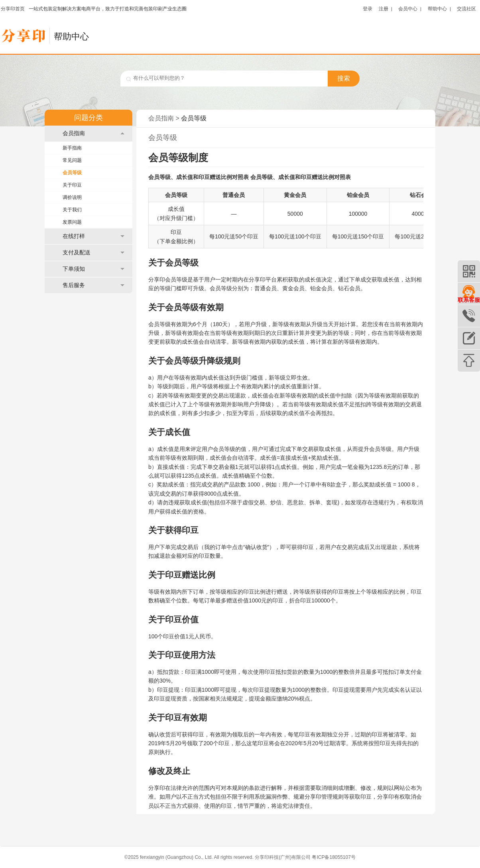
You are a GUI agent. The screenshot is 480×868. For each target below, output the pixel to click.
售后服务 (93, 285)
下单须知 (93, 269)
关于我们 (72, 210)
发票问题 (72, 222)
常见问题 (72, 160)
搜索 (344, 78)
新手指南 (72, 148)
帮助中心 (437, 9)
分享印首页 (13, 9)
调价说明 (72, 197)
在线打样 (93, 236)
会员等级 (72, 173)
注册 (384, 9)
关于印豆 (72, 185)
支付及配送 (93, 253)
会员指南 (93, 133)
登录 (368, 9)
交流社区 (466, 9)
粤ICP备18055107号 (333, 857)
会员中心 (408, 9)
